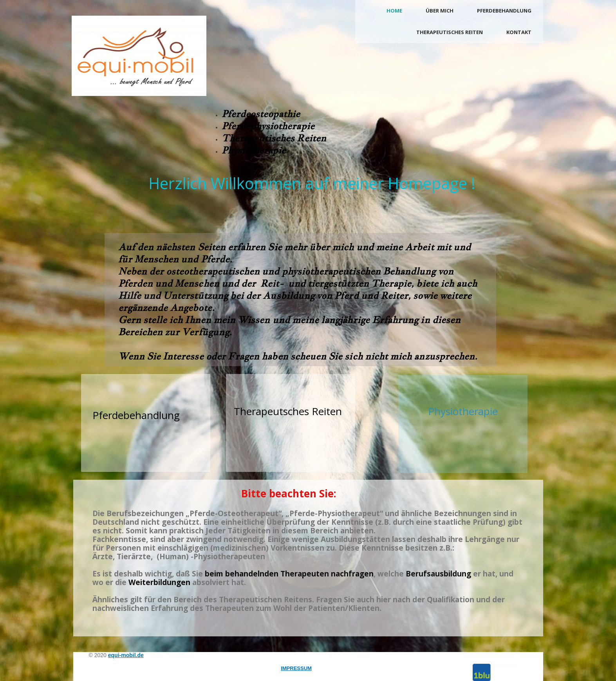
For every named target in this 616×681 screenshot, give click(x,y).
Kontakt (519, 32)
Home (394, 11)
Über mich (440, 11)
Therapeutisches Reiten (450, 32)
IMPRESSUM (296, 668)
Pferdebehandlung (504, 11)
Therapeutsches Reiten (288, 411)
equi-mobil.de (126, 655)
